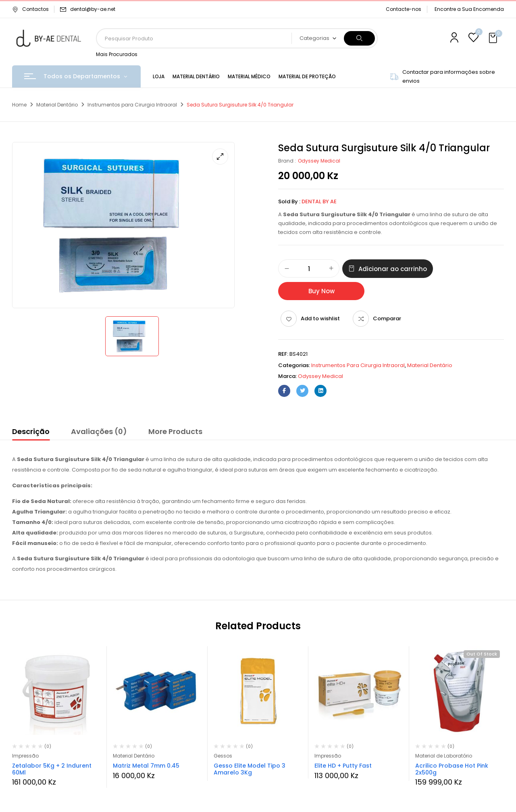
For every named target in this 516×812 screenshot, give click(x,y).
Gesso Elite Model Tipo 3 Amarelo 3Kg (250, 769)
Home (19, 105)
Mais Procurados (117, 54)
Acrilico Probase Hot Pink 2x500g (452, 769)
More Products (175, 431)
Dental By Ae (319, 201)
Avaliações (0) (99, 431)
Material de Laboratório (444, 756)
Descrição (31, 431)
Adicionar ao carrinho (393, 269)
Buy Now (321, 291)
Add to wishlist (320, 318)
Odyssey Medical (319, 161)
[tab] (31, 433)
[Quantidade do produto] (309, 269)
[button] (494, 38)
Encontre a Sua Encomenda (469, 9)
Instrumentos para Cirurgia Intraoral (132, 105)
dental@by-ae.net (93, 9)
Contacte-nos (404, 9)
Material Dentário (57, 105)
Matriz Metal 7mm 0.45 (146, 766)
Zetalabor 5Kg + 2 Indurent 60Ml (52, 769)
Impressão (25, 756)
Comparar (387, 318)
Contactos (30, 9)
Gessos (223, 756)
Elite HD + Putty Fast (343, 766)
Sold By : (289, 201)
